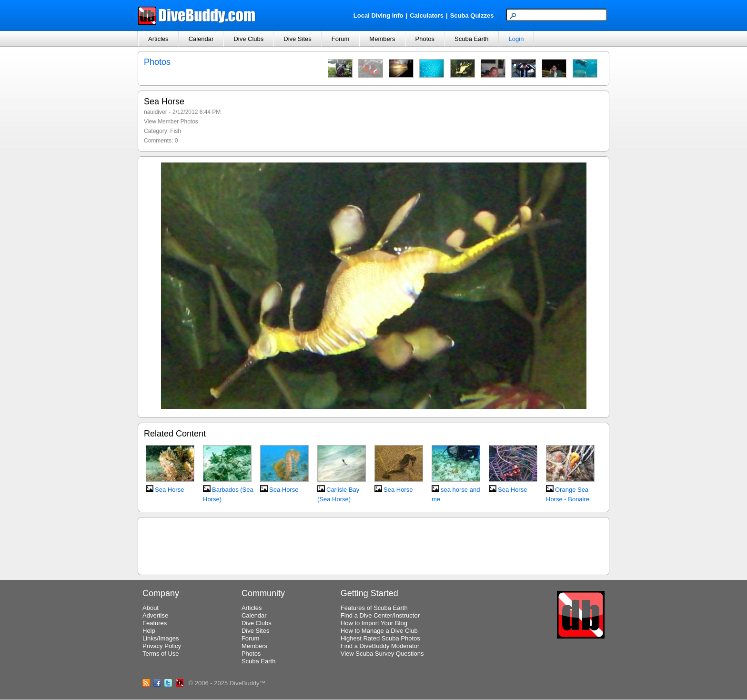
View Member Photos (171, 122)
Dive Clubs (248, 39)
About (151, 608)
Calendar (201, 39)
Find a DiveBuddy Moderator (380, 646)
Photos (425, 39)
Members (382, 39)
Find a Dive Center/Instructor (380, 615)
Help (149, 631)
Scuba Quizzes (472, 15)
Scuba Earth (472, 39)
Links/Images (161, 638)
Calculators (427, 15)
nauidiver (156, 112)
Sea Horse (169, 490)
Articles (158, 39)
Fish (176, 131)
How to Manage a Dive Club (379, 631)
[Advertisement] (373, 545)
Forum (341, 39)
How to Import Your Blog (374, 623)
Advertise (155, 615)
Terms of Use (161, 654)
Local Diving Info (379, 15)
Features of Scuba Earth (374, 608)
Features (155, 623)
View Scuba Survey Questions (382, 654)
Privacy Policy (162, 646)
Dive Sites (298, 39)
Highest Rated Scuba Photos (380, 638)
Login (516, 39)
